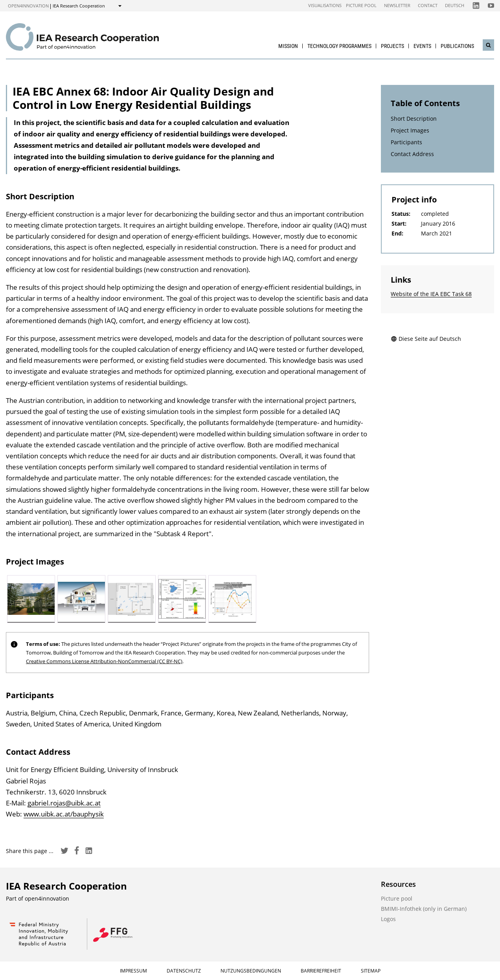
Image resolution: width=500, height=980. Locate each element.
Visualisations (325, 5)
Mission (288, 46)
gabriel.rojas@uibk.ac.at (64, 803)
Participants (406, 142)
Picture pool (361, 5)
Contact (428, 5)
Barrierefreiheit (321, 971)
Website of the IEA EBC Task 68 (431, 294)
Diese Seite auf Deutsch (426, 339)
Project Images (410, 130)
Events (422, 46)
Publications (457, 46)
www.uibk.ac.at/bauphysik (64, 814)
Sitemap (371, 971)
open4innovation (28, 6)
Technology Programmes (339, 46)
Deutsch (455, 5)
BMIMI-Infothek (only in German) (424, 909)
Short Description (414, 119)
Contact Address (412, 154)
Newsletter (397, 5)
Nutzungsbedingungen (251, 971)
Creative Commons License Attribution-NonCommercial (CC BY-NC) (104, 661)
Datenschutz (184, 971)
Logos (388, 919)
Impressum (133, 971)
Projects (392, 46)
